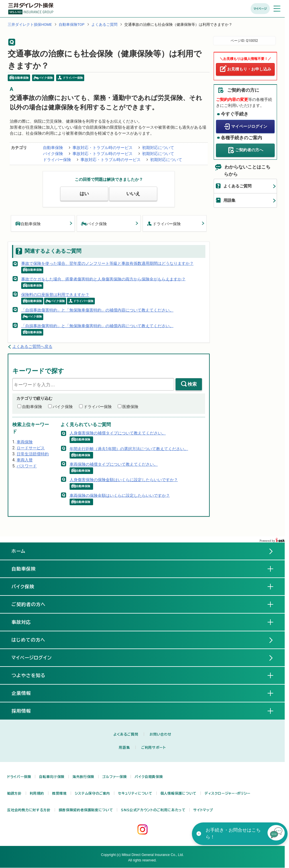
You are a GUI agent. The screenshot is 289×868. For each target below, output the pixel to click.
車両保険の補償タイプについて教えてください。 (114, 464)
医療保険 (130, 407)
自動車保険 (53, 148)
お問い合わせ (160, 734)
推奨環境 (59, 793)
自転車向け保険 (52, 777)
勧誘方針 (14, 793)
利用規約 (37, 793)
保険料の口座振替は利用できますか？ (55, 295)
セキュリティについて (135, 793)
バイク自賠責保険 (149, 777)
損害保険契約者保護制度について (86, 810)
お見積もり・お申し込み (249, 69)
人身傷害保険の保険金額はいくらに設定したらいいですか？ (124, 480)
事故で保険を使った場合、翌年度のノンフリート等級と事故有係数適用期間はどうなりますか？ (107, 263)
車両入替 (25, 460)
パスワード (27, 466)
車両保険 (25, 442)
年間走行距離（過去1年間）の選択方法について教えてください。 (129, 448)
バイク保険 (53, 154)
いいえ (133, 194)
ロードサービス (31, 448)
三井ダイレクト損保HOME (30, 25)
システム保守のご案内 (92, 793)
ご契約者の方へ (249, 150)
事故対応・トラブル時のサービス (103, 148)
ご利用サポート (153, 747)
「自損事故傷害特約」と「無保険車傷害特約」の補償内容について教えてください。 (97, 310)
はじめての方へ (28, 640)
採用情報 (26, 711)
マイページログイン (249, 126)
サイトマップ (203, 810)
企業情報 (26, 693)
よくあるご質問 (104, 25)
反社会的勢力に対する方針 (29, 810)
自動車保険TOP (72, 25)
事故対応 (26, 622)
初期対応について (158, 148)
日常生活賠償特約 (33, 454)
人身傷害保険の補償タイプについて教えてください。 (118, 433)
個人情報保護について (178, 793)
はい (84, 194)
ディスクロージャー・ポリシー (228, 793)
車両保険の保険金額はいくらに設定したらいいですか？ (120, 495)
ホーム (18, 551)
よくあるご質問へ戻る (32, 346)
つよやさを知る (33, 675)
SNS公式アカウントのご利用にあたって (153, 810)
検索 (192, 384)
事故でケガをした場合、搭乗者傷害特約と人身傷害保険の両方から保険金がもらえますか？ (103, 279)
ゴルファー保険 (114, 777)
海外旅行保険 (83, 777)
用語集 (229, 200)
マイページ (260, 9)
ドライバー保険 (57, 160)
